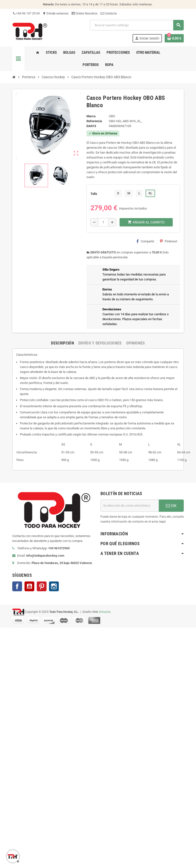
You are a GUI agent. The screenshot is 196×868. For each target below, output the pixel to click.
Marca (91, 116)
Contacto (109, 13)
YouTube (29, 586)
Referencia (94, 121)
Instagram (54, 586)
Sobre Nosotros (85, 13)
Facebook (17, 586)
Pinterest (169, 241)
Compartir (145, 241)
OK (171, 506)
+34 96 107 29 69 (26, 13)
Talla (94, 194)
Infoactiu (105, 612)
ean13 (91, 126)
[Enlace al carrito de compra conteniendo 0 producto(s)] (174, 38)
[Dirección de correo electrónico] (130, 506)
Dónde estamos (56, 13)
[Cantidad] (103, 222)
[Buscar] (137, 25)
